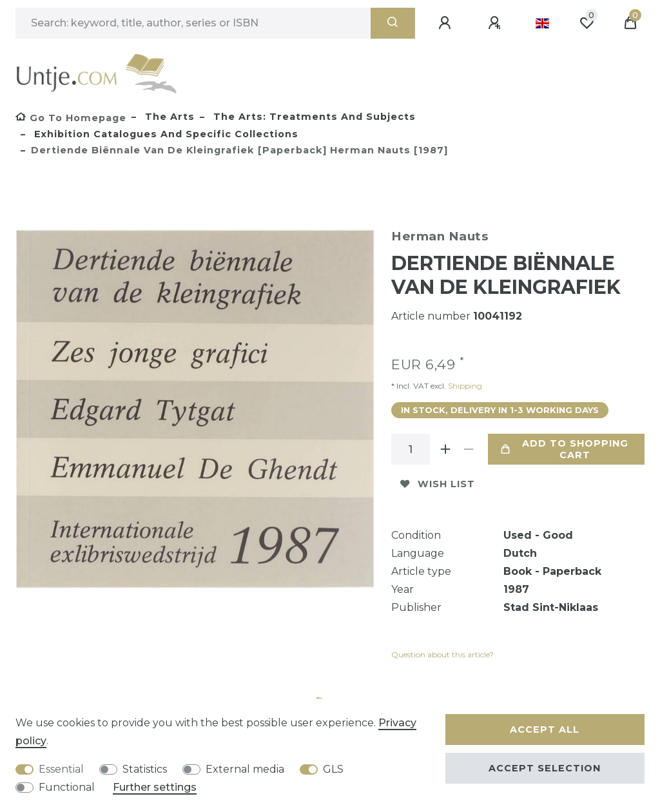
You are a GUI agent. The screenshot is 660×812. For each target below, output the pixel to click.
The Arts (168, 117)
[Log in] (447, 23)
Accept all (545, 730)
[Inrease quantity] (445, 449)
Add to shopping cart (564, 449)
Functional (67, 787)
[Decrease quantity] (469, 449)
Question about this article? (442, 654)
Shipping (464, 386)
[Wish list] (587, 23)
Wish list (438, 484)
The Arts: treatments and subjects (313, 117)
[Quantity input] (411, 449)
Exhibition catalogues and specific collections (165, 134)
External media (245, 769)
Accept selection (545, 768)
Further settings (155, 787)
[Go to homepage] (71, 118)
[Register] (496, 23)
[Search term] (193, 23)
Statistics (145, 769)
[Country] (542, 23)
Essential (61, 769)
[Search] (393, 23)
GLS (333, 769)
